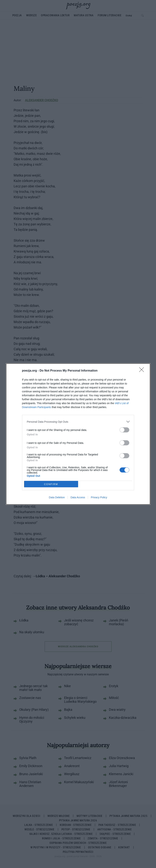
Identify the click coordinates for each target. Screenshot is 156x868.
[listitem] (78, 422)
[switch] (124, 430)
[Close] (143, 371)
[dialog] (78, 434)
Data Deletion (57, 497)
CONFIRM (51, 484)
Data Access (78, 497)
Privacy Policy (99, 497)
